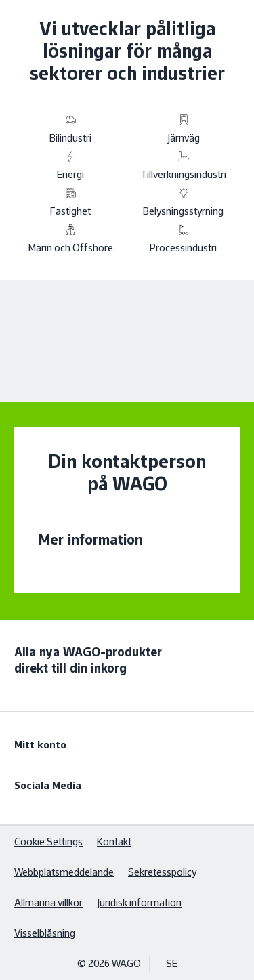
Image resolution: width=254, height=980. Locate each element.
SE (172, 963)
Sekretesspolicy (162, 872)
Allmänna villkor (48, 902)
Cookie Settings (48, 841)
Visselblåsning (45, 933)
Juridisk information (139, 902)
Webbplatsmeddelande (64, 872)
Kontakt (114, 841)
